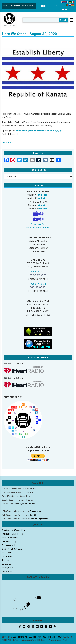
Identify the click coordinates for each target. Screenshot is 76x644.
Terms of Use (7, 572)
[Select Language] (67, 9)
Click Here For (38, 224)
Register (45, 6)
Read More (7, 142)
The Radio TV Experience (12, 534)
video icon (43, 205)
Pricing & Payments (10, 538)
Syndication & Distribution (12, 549)
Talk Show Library (9, 541)
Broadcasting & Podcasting (13, 530)
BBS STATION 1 (38, 272)
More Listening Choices (38, 228)
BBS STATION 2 (38, 284)
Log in (55, 6)
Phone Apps (7, 556)
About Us (6, 560)
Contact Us (7, 564)
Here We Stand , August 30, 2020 (29, 34)
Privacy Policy (8, 568)
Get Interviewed (8, 545)
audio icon (43, 195)
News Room (7, 553)
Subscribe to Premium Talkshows (18, 6)
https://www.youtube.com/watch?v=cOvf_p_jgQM (40, 131)
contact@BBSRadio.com (25, 504)
